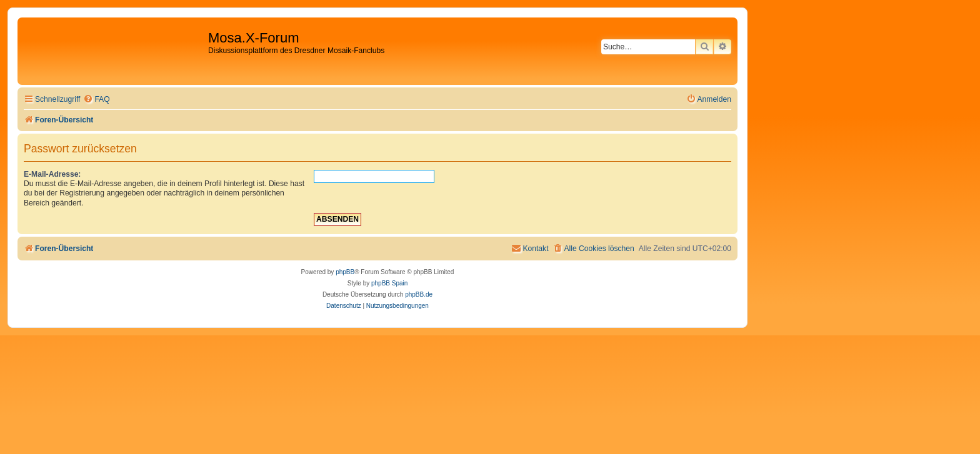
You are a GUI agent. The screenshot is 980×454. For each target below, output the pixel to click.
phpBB (345, 272)
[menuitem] (96, 100)
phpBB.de (419, 294)
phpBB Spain (389, 283)
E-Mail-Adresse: (52, 174)
